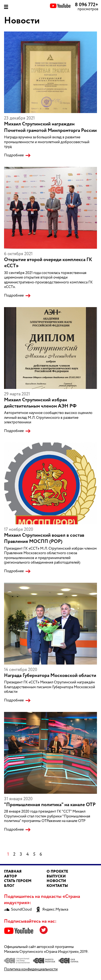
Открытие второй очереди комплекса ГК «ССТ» (48, 263)
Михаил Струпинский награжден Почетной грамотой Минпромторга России (50, 127)
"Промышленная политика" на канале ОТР (50, 805)
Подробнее (14, 156)
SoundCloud (18, 910)
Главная (13, 872)
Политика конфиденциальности (31, 969)
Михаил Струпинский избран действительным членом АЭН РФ (40, 403)
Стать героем (18, 881)
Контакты (57, 886)
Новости (56, 881)
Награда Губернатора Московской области (50, 676)
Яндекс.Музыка (52, 910)
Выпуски (56, 876)
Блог (9, 886)
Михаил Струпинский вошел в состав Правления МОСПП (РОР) (44, 538)
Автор (11, 876)
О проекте (57, 872)
